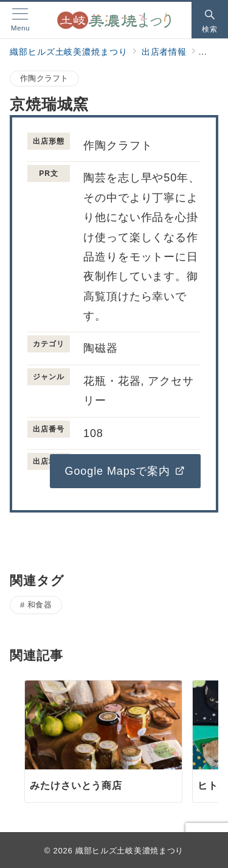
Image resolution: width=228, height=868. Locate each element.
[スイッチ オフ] (210, 20)
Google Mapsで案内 (125, 471)
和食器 (40, 605)
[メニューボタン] (20, 20)
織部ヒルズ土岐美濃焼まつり (130, 851)
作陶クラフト (44, 78)
